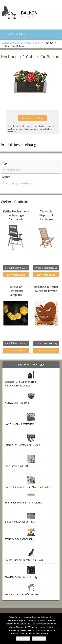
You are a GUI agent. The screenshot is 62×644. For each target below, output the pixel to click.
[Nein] (58, 629)
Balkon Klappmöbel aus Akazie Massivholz (28, 487)
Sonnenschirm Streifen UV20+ (21, 594)
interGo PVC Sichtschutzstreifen (22, 445)
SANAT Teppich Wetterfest (20, 424)
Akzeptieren (23, 638)
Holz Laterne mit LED (16, 466)
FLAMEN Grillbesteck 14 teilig (21, 577)
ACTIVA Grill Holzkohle (17, 403)
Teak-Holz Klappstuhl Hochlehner (46, 215)
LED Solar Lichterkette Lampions (16, 291)
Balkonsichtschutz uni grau (20, 522)
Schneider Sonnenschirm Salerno (23, 503)
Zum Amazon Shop (32, 118)
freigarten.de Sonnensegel (20, 539)
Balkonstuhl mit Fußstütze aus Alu (24, 560)
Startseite (7, 43)
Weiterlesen (39, 638)
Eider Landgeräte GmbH (28, 43)
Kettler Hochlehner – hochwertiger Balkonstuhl (16, 215)
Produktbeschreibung (16, 268)
